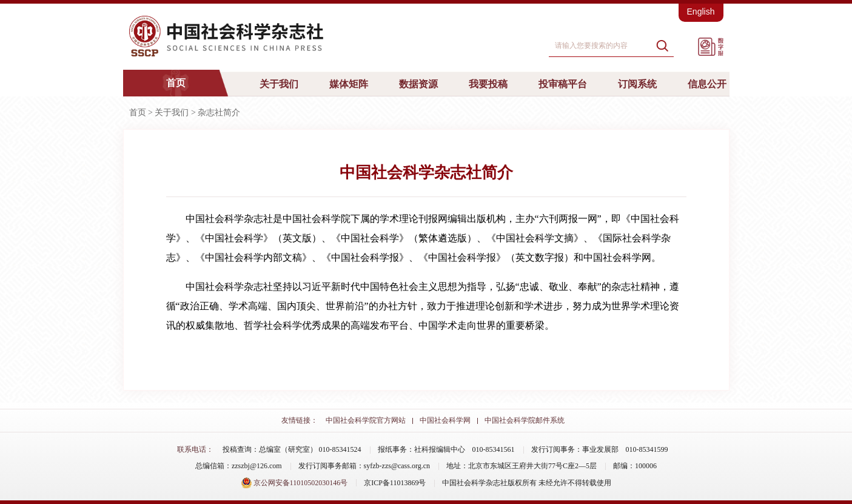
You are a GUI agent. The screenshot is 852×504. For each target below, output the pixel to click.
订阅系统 (637, 84)
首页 (176, 83)
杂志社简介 (219, 113)
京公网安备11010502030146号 (294, 483)
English (701, 12)
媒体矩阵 (349, 84)
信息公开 (707, 84)
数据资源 (418, 84)
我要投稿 (488, 84)
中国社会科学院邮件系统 (525, 420)
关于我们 (279, 84)
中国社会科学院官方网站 (366, 420)
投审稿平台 (563, 84)
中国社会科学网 (445, 420)
